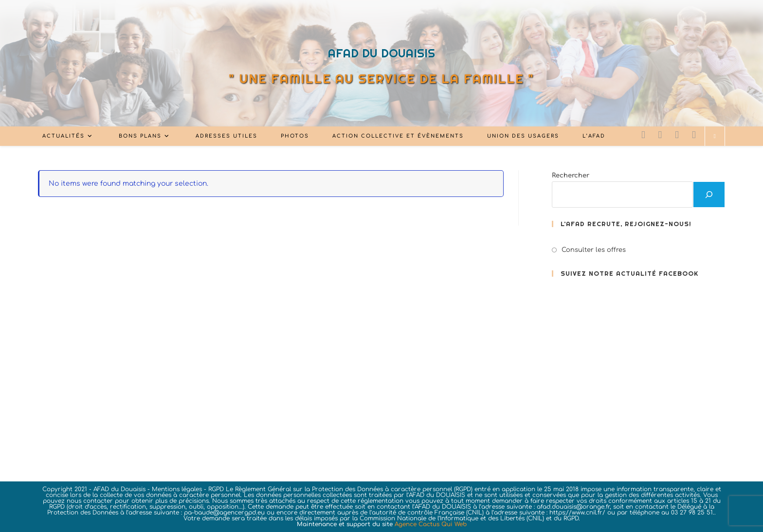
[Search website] (715, 137)
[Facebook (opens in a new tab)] (660, 135)
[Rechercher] (709, 195)
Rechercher (571, 176)
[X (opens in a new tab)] (643, 135)
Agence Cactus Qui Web (431, 524)
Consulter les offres (594, 250)
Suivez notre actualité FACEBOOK (629, 274)
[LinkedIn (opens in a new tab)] (677, 135)
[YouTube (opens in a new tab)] (694, 135)
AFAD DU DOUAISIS (381, 53)
